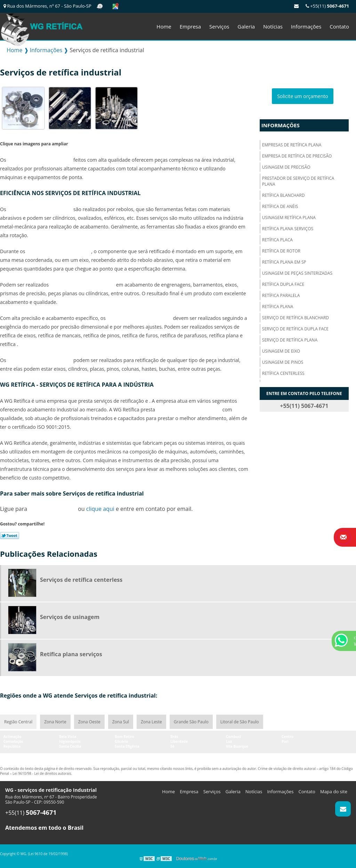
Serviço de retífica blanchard (296, 318)
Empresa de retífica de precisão (297, 156)
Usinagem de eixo (281, 351)
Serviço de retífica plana (290, 340)
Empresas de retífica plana (292, 145)
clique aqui (100, 509)
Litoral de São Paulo (240, 722)
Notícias (273, 26)
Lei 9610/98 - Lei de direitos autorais (42, 773)
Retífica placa (277, 240)
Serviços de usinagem (70, 617)
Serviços (219, 26)
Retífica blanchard (284, 195)
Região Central (18, 722)
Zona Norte (55, 722)
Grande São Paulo (191, 722)
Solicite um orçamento (303, 96)
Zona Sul (121, 722)
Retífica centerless (283, 373)
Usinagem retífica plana (289, 218)
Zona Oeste (89, 722)
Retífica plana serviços (288, 229)
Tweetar (10, 536)
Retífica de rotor (281, 251)
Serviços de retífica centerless (81, 580)
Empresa (190, 26)
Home (164, 26)
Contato (339, 26)
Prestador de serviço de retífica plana (298, 181)
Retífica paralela (281, 295)
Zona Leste (151, 722)
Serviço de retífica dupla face (295, 329)
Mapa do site (334, 791)
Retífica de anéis (280, 206)
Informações (306, 26)
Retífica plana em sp (284, 262)
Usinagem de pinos (283, 362)
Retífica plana (278, 307)
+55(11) (327, 6)
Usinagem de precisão (286, 167)
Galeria (246, 26)
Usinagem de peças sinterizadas (297, 273)
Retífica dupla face (283, 284)
